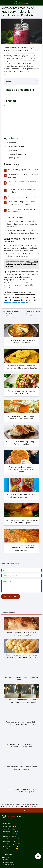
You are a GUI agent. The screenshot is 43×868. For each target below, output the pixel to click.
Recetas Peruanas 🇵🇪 (9, 841)
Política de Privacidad (9, 865)
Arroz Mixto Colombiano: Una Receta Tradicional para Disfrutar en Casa (11, 314)
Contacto (5, 860)
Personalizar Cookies (9, 862)
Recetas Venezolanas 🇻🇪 (10, 849)
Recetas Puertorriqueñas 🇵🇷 (11, 844)
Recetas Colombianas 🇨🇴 (10, 831)
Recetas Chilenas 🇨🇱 (8, 829)
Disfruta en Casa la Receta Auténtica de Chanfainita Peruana (33, 314)
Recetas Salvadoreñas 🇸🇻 (10, 846)
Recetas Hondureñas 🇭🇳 (10, 834)
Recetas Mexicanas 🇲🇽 (9, 836)
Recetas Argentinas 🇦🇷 (9, 827)
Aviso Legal (5, 857)
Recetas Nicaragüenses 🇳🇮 (10, 839)
